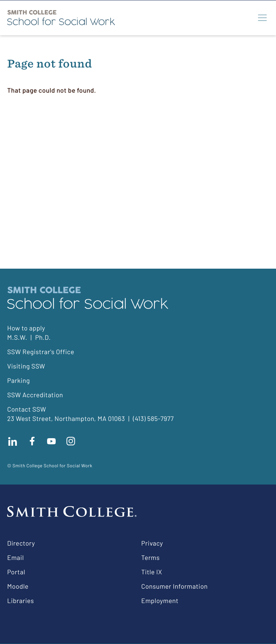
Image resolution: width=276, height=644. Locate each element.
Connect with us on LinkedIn (13, 441)
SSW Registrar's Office (41, 352)
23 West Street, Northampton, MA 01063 (66, 418)
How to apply (26, 328)
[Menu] (262, 18)
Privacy (152, 543)
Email (15, 557)
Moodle (18, 586)
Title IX (152, 572)
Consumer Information (174, 586)
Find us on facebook (32, 441)
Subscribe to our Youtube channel (51, 441)
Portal (16, 572)
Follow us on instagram (71, 441)
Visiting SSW (26, 366)
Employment (160, 601)
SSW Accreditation (35, 395)
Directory (21, 543)
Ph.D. (43, 337)
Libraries (20, 601)
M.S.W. (17, 337)
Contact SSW (27, 409)
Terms (150, 557)
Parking (19, 380)
